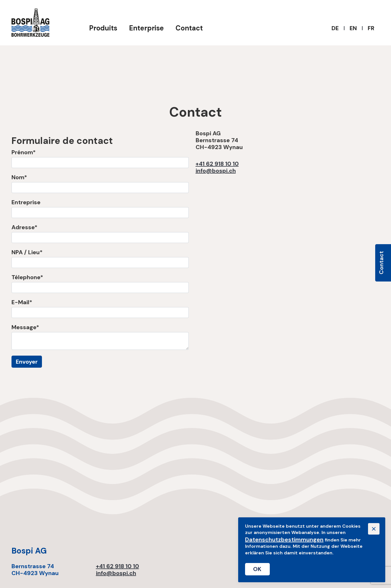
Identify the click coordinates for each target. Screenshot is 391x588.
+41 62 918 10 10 (217, 164)
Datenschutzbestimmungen (284, 539)
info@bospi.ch (216, 171)
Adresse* (24, 227)
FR (371, 28)
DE (335, 28)
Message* (25, 327)
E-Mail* (22, 302)
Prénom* (24, 152)
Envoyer (27, 362)
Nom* (19, 177)
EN (353, 28)
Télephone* (27, 277)
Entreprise (26, 202)
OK (257, 569)
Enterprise (146, 28)
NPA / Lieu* (27, 252)
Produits (103, 28)
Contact (189, 28)
